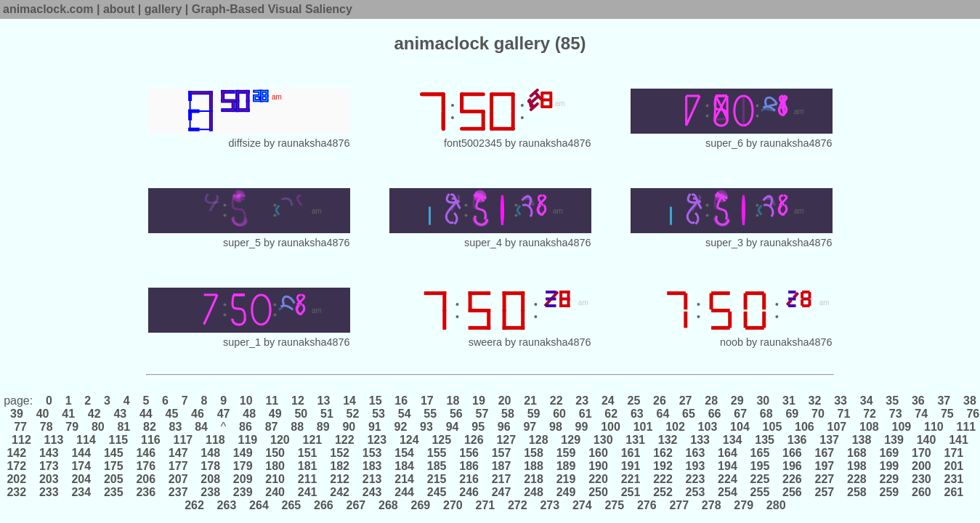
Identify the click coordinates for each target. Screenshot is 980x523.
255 (760, 492)
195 (760, 466)
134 (732, 440)
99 (582, 427)
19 (479, 401)
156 (469, 453)
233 (49, 492)
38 (968, 401)
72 (870, 414)
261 (954, 492)
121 (312, 440)
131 (636, 440)
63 (637, 414)
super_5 (242, 243)
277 (679, 505)
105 (772, 427)
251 (631, 492)
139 (894, 440)
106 (805, 427)
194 (728, 466)
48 (250, 414)
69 (792, 414)
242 (340, 492)
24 (608, 401)
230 (922, 479)
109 (902, 427)
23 (582, 401)
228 (857, 479)
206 (146, 479)
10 (246, 401)
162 (663, 453)
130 (603, 440)
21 (531, 401)
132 (668, 440)
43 (120, 414)
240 (275, 492)
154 (405, 453)
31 (789, 401)
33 (841, 401)
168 (857, 453)
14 (350, 401)
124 (409, 440)
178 (211, 466)
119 (248, 440)
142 (18, 453)
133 (700, 440)
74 (922, 414)
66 (714, 414)
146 (146, 453)
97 (530, 427)
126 (474, 440)
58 (508, 414)
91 (375, 427)
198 (857, 466)
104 (740, 427)
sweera (485, 342)
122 (345, 440)
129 (571, 440)
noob (732, 342)
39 (17, 414)
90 (349, 427)
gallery (163, 9)
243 (372, 492)
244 (405, 492)
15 (375, 401)
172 (18, 466)
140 (926, 440)
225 (760, 479)
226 (793, 479)
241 (307, 492)
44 (146, 414)
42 (94, 414)
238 (211, 492)
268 (389, 505)
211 (307, 479)
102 (676, 427)
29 (737, 401)
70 (818, 414)
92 (401, 427)
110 (934, 427)
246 (469, 492)
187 (501, 466)
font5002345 (473, 143)
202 (18, 479)
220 (599, 479)
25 (634, 401)
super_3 (724, 243)
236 (146, 492)
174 (81, 466)
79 (72, 427)
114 (86, 440)
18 (453, 401)
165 (760, 453)
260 (922, 492)
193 (695, 466)
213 (372, 479)
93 (427, 427)
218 (534, 479)
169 (889, 453)
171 (954, 453)
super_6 (724, 143)
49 (275, 414)
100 (611, 427)
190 (599, 466)
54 (404, 414)
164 (728, 453)
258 (857, 492)
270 (453, 505)
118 (216, 440)
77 (21, 427)
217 (501, 479)
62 (611, 414)
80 (98, 427)
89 (323, 427)
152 (340, 453)
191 (631, 466)
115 (118, 440)
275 (615, 505)
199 (889, 466)
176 (146, 466)
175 (113, 466)
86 (246, 427)
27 (685, 401)
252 (663, 492)
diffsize (245, 143)
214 (405, 479)
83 (175, 427)
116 (151, 440)
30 (763, 401)
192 (663, 466)
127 (506, 440)
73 (895, 414)
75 (947, 414)
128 (538, 440)
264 (259, 505)
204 (81, 479)
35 (892, 401)
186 (469, 466)
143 (49, 453)
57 (482, 414)
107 (837, 427)
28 (712, 401)
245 (437, 492)
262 (196, 505)
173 (49, 466)
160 (599, 453)
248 (534, 492)
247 (501, 492)
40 (42, 414)
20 (505, 401)
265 (291, 505)
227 (825, 479)
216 (469, 479)
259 (889, 492)
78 (46, 427)
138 (862, 440)
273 (550, 505)
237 (178, 492)
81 (124, 427)
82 (150, 427)
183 (372, 466)
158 (534, 453)
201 (954, 466)
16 (401, 401)
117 (183, 440)
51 (327, 414)
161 (631, 453)
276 (647, 505)
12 (298, 401)
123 (377, 440)
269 (421, 505)
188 (534, 466)
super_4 (483, 243)
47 (223, 414)
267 (356, 505)
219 (566, 479)
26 (660, 401)
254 (728, 492)
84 (202, 427)
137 (830, 440)
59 (534, 414)
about (119, 9)
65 (689, 414)
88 (297, 427)
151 (307, 453)
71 (844, 414)
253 (695, 492)
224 (728, 479)
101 (643, 427)
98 (556, 427)
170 (922, 453)
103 (708, 427)
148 (211, 453)
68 (766, 414)
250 (599, 492)
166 (793, 453)
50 (301, 414)
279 (744, 505)
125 (442, 440)
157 (501, 453)
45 (172, 414)
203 (49, 479)
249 (566, 492)
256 (793, 492)
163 (695, 453)
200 (922, 466)
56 (456, 414)
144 (81, 453)
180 (275, 466)
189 (566, 466)
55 (430, 414)
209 (243, 479)
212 (340, 479)
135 (765, 440)
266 (324, 505)
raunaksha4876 (313, 143)
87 (271, 427)
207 (178, 479)
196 (793, 466)
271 (485, 505)
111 (964, 427)
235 (113, 492)
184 (405, 466)
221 (631, 479)
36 (918, 401)
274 (582, 505)
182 (340, 466)
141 (959, 440)
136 (797, 440)
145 (113, 453)
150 (275, 453)
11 (272, 401)
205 (113, 479)
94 (452, 427)
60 (560, 414)
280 (776, 505)
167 (825, 453)
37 (944, 401)
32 (815, 401)
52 (353, 414)
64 (663, 414)
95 (478, 427)
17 (427, 401)
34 (866, 401)
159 (566, 453)
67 (741, 414)
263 (227, 505)
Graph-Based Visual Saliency (272, 9)
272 (518, 505)
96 (504, 427)
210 (275, 479)
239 (243, 492)
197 (825, 466)
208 (211, 479)
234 (81, 492)
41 (69, 414)
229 (889, 479)
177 (178, 466)
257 (825, 492)
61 (585, 414)
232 (18, 492)
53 (379, 414)
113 (54, 440)
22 (556, 401)
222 (663, 479)
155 (437, 453)
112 (22, 440)
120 (280, 440)
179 (243, 466)
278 (711, 505)
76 (971, 414)
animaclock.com (48, 9)
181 (307, 466)
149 (243, 453)
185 (437, 466)
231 (954, 479)
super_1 (242, 342)
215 (437, 479)
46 (198, 414)
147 (178, 453)
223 (695, 479)
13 (324, 401)
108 (870, 427)
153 (372, 453)
